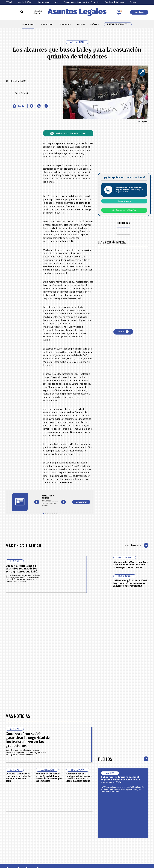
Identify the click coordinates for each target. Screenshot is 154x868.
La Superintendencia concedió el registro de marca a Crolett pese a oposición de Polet (120, 695)
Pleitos (105, 674)
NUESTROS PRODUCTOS (60, 826)
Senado (133, 2)
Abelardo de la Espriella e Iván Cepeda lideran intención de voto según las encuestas (131, 565)
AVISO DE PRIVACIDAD (87, 826)
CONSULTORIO (47, 24)
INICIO (8, 820)
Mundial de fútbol (25, 2)
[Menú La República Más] (8, 12)
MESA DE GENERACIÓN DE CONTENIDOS (88, 821)
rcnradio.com (140, 855)
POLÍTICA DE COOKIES (59, 839)
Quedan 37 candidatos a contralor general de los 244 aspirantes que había (22, 569)
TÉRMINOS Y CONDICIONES (62, 832)
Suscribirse (139, 12)
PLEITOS (81, 24)
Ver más (123, 332)
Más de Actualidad (23, 545)
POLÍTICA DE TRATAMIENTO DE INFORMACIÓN (90, 832)
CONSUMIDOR (65, 24)
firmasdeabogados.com (95, 855)
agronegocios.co (36, 855)
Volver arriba (136, 785)
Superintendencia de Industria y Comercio (82, 2)
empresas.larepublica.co (64, 855)
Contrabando (44, 2)
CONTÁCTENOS (57, 821)
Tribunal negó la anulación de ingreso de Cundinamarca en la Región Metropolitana (131, 583)
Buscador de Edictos (118, 24)
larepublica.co (14, 855)
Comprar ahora (124, 201)
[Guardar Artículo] (18, 106)
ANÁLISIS (94, 24)
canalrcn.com (120, 855)
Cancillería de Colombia (114, 2)
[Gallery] (50, 500)
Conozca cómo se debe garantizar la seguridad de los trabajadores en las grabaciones (28, 655)
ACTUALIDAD (28, 24)
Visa (57, 2)
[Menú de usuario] (119, 12)
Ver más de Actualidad (136, 545)
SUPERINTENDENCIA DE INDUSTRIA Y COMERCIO (88, 838)
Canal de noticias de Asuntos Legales (68, 133)
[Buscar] (22, 12)
